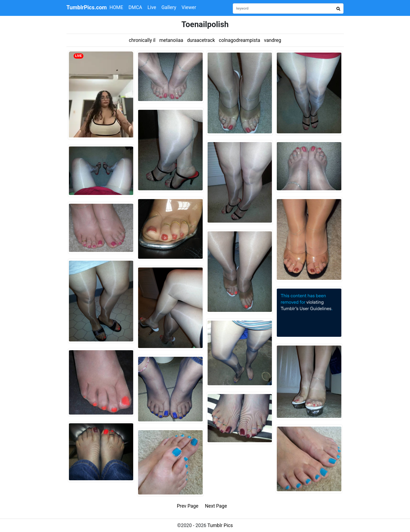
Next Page (216, 506)
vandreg (273, 40)
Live (152, 7)
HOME (116, 7)
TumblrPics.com (87, 7)
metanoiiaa (171, 40)
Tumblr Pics (220, 525)
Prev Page (188, 506)
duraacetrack (201, 40)
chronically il (142, 40)
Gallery (169, 7)
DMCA (135, 7)
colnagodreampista (239, 40)
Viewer (189, 7)
